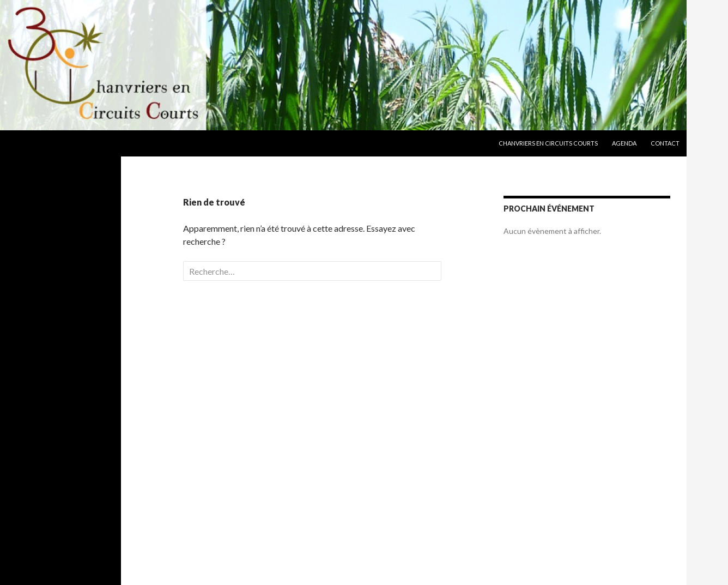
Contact (665, 143)
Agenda (624, 143)
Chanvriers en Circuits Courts (548, 143)
